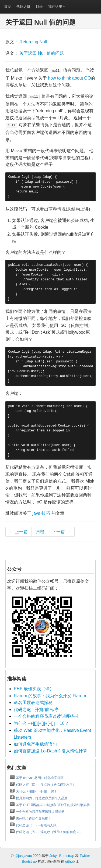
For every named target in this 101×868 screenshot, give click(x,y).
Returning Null (33, 42)
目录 (39, 7)
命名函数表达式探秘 (33, 702)
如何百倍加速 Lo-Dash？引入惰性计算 (50, 751)
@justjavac (23, 856)
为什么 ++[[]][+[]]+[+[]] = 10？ (41, 723)
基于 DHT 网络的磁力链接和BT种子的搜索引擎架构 (53, 805)
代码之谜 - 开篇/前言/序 (36, 710)
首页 (8, 7)
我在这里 (57, 7)
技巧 (46, 513)
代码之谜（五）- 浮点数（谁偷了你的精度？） (49, 832)
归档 (40, 532)
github (70, 861)
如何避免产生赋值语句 (35, 744)
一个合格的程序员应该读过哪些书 (46, 716)
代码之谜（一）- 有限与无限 (36, 825)
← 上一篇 (19, 532)
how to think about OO (69, 78)
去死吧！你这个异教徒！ (34, 818)
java (36, 513)
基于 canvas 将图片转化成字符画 (40, 778)
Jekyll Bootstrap (62, 856)
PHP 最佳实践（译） (34, 689)
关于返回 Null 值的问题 (41, 53)
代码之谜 (23, 7)
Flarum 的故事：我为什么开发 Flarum (50, 696)
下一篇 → (61, 532)
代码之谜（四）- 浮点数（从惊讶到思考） (46, 785)
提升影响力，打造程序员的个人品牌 (42, 798)
